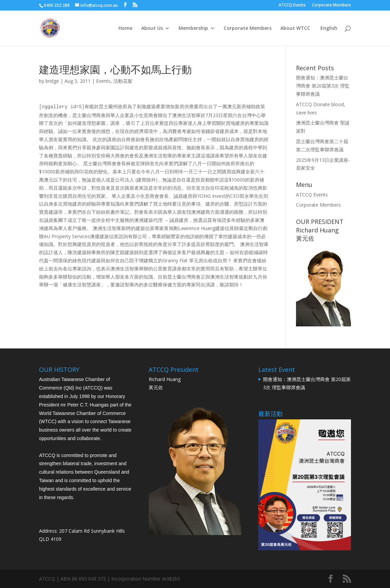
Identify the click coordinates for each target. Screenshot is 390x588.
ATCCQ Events (292, 5)
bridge (52, 81)
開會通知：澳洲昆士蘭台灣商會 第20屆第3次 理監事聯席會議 (323, 86)
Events (103, 81)
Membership (193, 29)
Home (125, 29)
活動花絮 (123, 81)
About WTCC (295, 29)
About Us (152, 29)
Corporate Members (331, 5)
